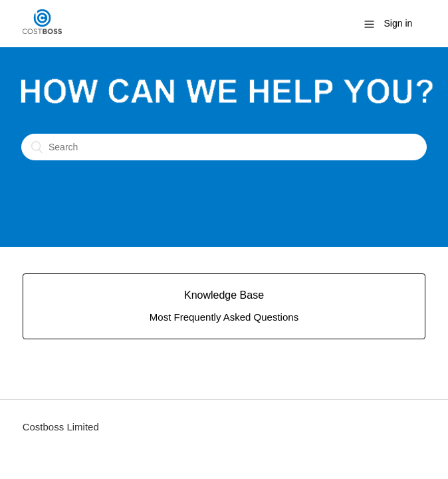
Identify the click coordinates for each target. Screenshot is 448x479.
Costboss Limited (61, 427)
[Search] (224, 147)
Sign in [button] (398, 23)
